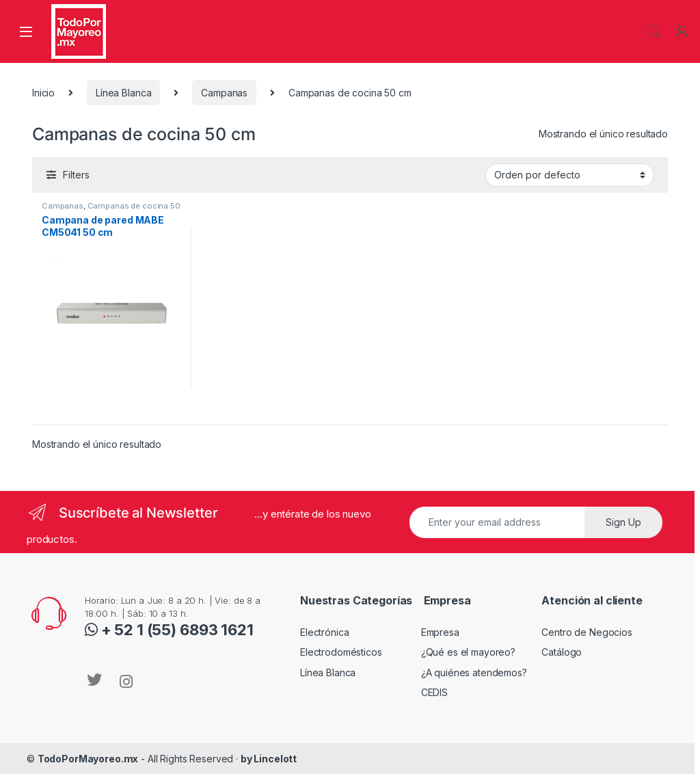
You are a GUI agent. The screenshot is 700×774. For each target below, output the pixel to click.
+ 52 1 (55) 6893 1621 (176, 630)
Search (654, 31)
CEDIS (434, 692)
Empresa (440, 632)
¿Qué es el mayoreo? (468, 652)
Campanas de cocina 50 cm (111, 210)
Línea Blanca (123, 93)
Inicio (43, 93)
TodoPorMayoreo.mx (88, 759)
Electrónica (324, 632)
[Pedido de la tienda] (570, 175)
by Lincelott (269, 759)
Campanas (224, 93)
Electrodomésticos (341, 652)
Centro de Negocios (587, 632)
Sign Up (623, 522)
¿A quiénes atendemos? (474, 672)
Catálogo (562, 652)
